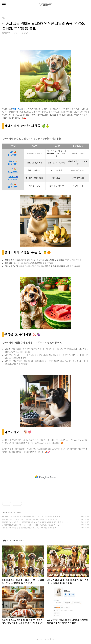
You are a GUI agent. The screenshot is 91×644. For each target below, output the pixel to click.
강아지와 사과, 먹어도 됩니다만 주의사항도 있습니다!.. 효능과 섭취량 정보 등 (28, 520)
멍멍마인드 (46, 5)
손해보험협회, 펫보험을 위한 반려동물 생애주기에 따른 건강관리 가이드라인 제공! (30, 525)
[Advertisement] (46, 477)
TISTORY (46, 639)
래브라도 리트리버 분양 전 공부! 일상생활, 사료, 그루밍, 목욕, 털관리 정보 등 (28, 528)
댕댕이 (5, 512)
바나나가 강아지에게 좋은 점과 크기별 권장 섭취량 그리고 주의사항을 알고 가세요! (30, 517)
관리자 (54, 639)
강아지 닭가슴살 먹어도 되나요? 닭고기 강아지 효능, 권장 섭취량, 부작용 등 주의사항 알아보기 (34, 522)
